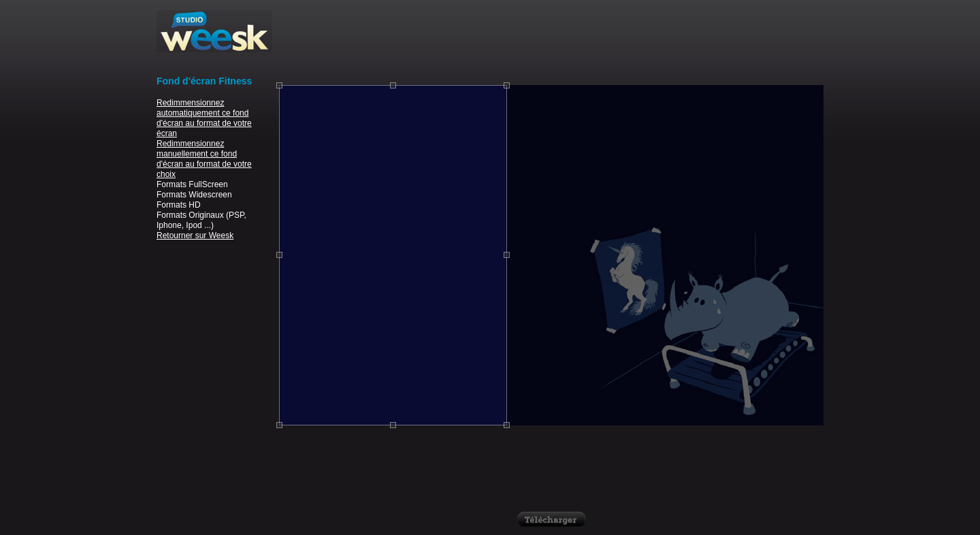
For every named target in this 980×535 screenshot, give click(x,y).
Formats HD (179, 205)
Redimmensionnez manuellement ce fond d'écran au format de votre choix (204, 159)
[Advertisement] (551, 41)
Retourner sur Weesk (195, 236)
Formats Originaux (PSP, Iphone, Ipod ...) (201, 220)
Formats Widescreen (194, 195)
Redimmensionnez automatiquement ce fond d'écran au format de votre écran (204, 118)
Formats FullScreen (192, 184)
